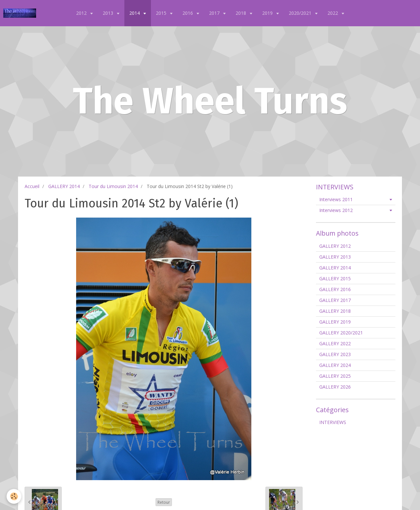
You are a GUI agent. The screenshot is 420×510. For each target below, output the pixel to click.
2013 (109, 13)
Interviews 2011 (336, 199)
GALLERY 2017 (335, 300)
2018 (241, 13)
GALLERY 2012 (335, 246)
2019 (268, 13)
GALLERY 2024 (335, 365)
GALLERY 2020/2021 (341, 333)
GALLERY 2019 (335, 322)
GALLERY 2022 (335, 343)
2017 (215, 13)
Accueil (32, 186)
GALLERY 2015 (335, 278)
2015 (162, 13)
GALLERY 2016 (335, 289)
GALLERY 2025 (335, 376)
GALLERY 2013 (335, 257)
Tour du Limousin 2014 (113, 186)
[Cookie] (14, 496)
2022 (333, 13)
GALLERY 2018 (335, 311)
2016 (188, 13)
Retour (164, 502)
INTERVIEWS (333, 422)
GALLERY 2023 (335, 354)
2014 (135, 13)
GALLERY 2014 (64, 186)
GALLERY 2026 (335, 387)
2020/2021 (301, 13)
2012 (82, 13)
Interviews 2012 (336, 210)
